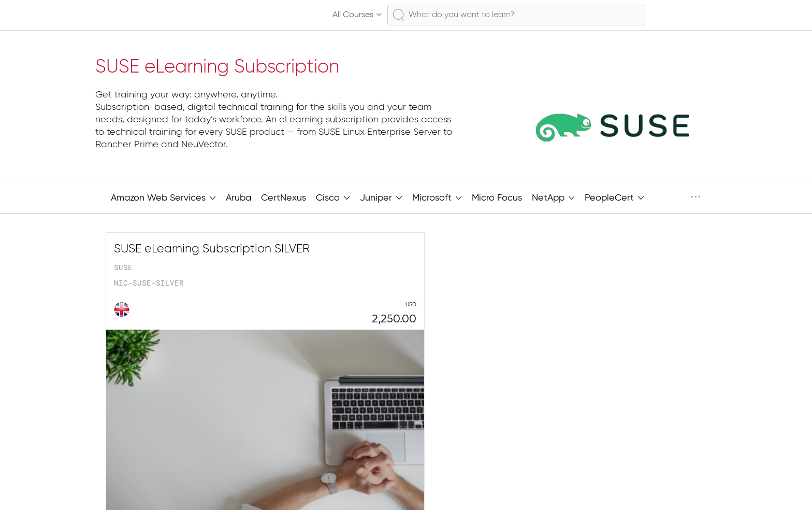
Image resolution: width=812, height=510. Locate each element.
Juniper (381, 197)
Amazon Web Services (163, 197)
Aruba (238, 198)
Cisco (333, 197)
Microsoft (437, 197)
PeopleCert (614, 197)
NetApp (553, 197)
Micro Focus (497, 198)
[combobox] (516, 15)
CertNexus (284, 198)
